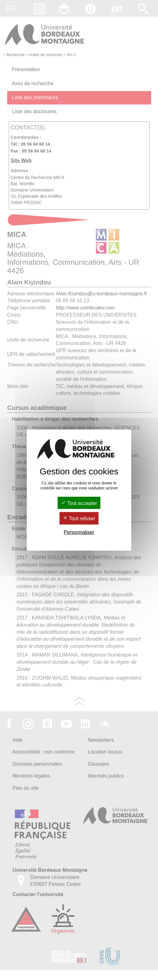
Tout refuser (79, 519)
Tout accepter (79, 503)
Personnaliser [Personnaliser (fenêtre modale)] (79, 532)
